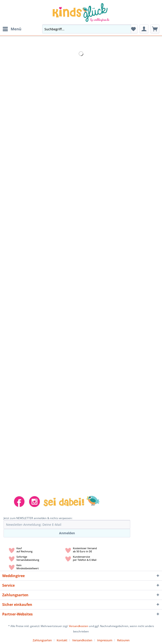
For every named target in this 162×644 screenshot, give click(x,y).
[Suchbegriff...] (87, 29)
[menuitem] (12, 29)
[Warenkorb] (155, 29)
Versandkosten (79, 626)
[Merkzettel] (133, 29)
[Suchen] (126, 29)
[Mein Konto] (144, 29)
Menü (12, 28)
